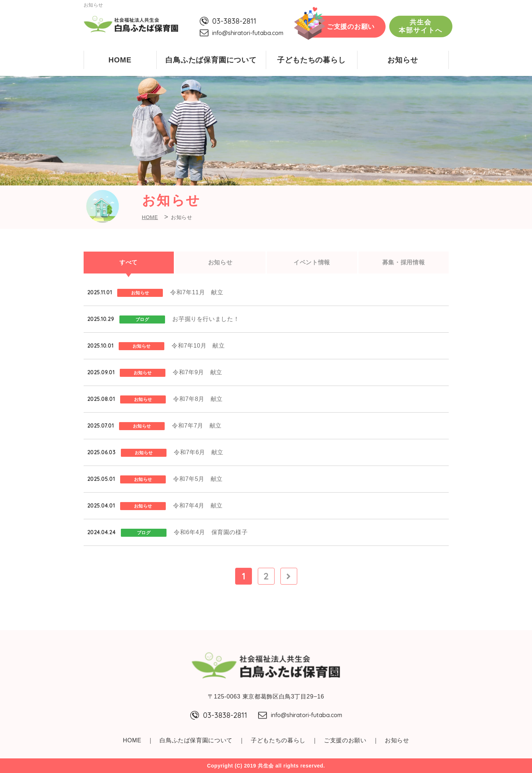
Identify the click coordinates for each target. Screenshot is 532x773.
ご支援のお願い (351, 27)
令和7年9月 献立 (198, 372)
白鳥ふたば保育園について (211, 60)
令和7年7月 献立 (197, 426)
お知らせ (403, 60)
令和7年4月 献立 (198, 506)
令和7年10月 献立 (198, 346)
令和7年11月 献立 (197, 292)
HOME (120, 60)
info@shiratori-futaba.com (248, 33)
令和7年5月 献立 (198, 479)
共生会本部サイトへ (421, 26)
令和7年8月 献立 (198, 399)
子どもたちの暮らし (311, 60)
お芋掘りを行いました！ (206, 319)
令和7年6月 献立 (199, 452)
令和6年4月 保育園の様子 (211, 532)
